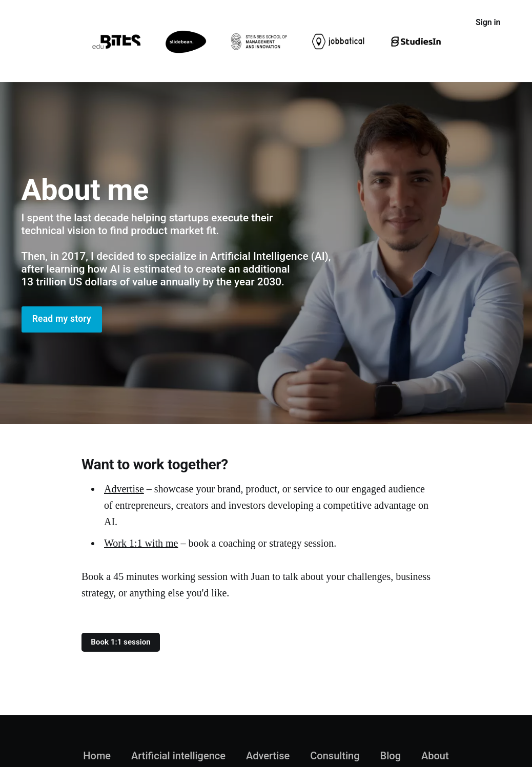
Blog (391, 756)
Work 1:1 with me (141, 543)
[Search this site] (447, 23)
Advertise (169, 23)
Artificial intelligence (97, 23)
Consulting (223, 23)
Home (33, 23)
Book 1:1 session (121, 642)
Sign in (488, 22)
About (270, 23)
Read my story (62, 319)
